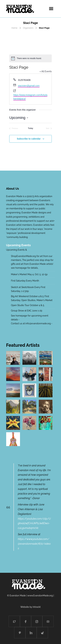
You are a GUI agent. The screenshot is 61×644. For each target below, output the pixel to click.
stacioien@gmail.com (29, 86)
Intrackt (37, 607)
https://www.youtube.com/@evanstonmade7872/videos (34, 544)
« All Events (46, 71)
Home (14, 28)
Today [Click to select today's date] (30, 128)
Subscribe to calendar (29, 139)
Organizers (28, 28)
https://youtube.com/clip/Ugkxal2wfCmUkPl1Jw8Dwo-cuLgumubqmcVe (34, 523)
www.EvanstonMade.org (40, 596)
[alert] (30, 58)
